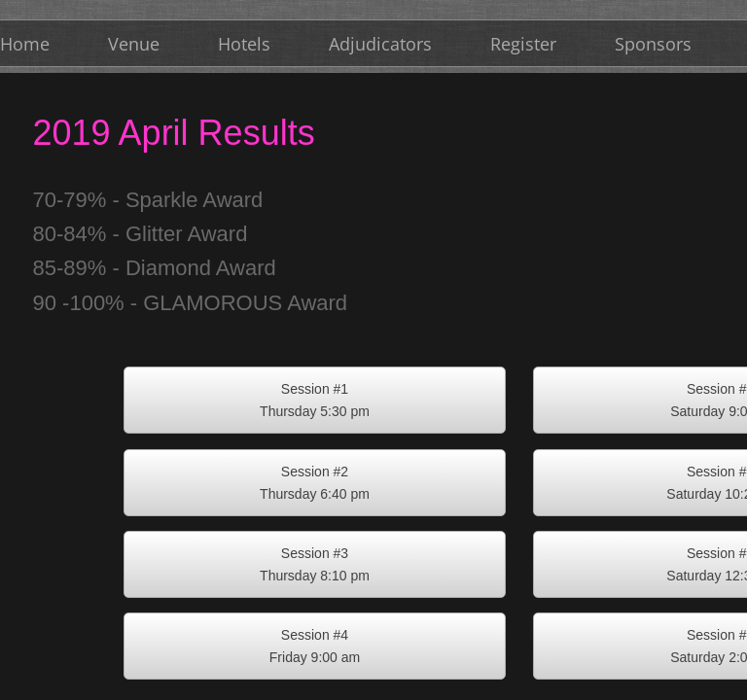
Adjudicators (380, 44)
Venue (134, 44)
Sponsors (653, 44)
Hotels (244, 44)
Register (523, 44)
